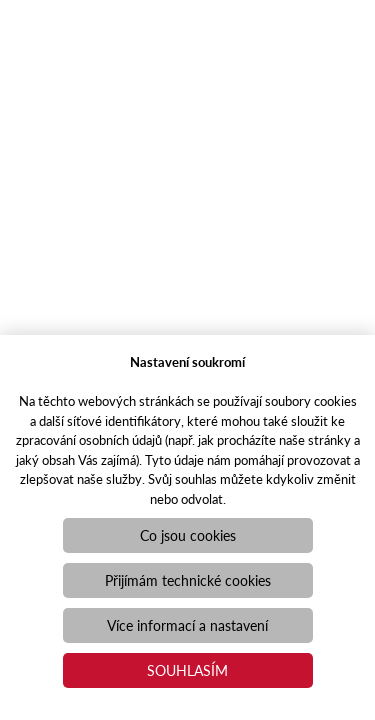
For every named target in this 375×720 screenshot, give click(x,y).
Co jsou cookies (188, 535)
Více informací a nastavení (187, 625)
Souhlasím (187, 670)
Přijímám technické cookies (188, 580)
